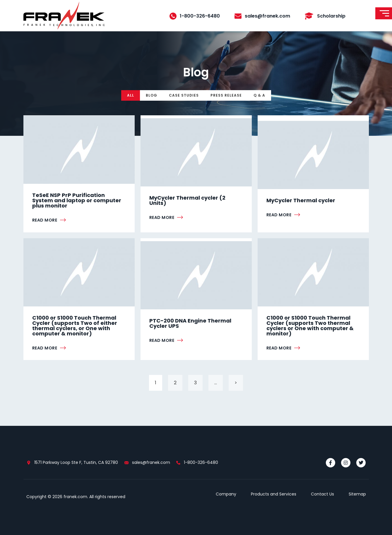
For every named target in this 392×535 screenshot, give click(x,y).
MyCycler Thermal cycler (301, 200)
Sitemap (357, 494)
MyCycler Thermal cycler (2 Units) (187, 200)
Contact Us (322, 494)
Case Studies (184, 95)
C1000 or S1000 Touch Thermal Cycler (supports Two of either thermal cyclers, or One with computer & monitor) (75, 326)
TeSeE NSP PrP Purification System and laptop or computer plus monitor (77, 200)
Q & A (259, 95)
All (131, 95)
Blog (152, 95)
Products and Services (274, 494)
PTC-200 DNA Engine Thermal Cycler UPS (190, 323)
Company (226, 494)
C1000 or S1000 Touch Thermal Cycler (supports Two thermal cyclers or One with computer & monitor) (310, 326)
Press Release (226, 95)
